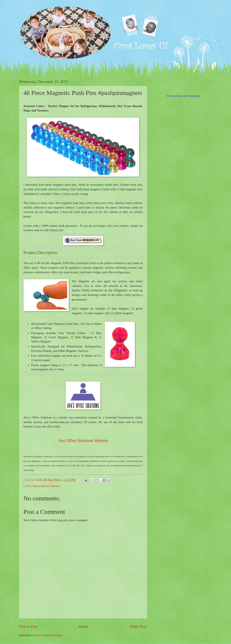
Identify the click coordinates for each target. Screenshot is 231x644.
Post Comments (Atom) (49, 635)
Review (56, 486)
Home (84, 627)
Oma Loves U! (41, 486)
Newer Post (29, 627)
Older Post (138, 627)
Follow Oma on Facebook (184, 96)
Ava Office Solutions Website (83, 441)
